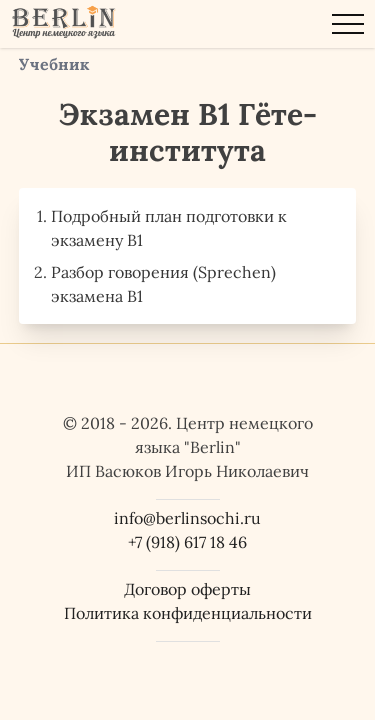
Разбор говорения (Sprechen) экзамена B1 (163, 284)
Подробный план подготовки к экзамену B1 (169, 228)
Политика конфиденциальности (188, 613)
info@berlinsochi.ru (187, 518)
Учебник (54, 64)
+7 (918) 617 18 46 (187, 542)
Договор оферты (187, 589)
